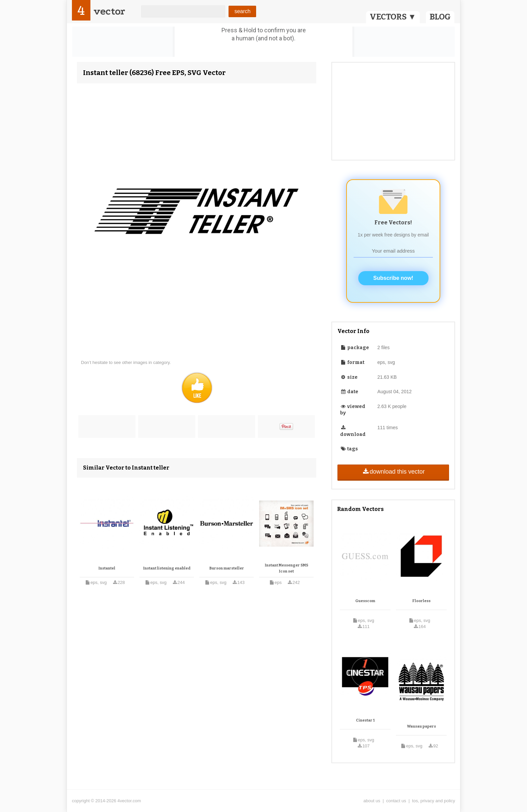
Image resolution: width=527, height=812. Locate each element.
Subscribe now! (393, 278)
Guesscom (365, 601)
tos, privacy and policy (434, 801)
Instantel (107, 568)
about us (372, 801)
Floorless (421, 601)
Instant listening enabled (167, 568)
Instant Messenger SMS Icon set (287, 568)
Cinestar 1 (365, 720)
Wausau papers (421, 726)
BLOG (440, 17)
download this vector (393, 472)
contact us (396, 801)
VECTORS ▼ (393, 17)
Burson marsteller (227, 568)
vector (109, 11)
